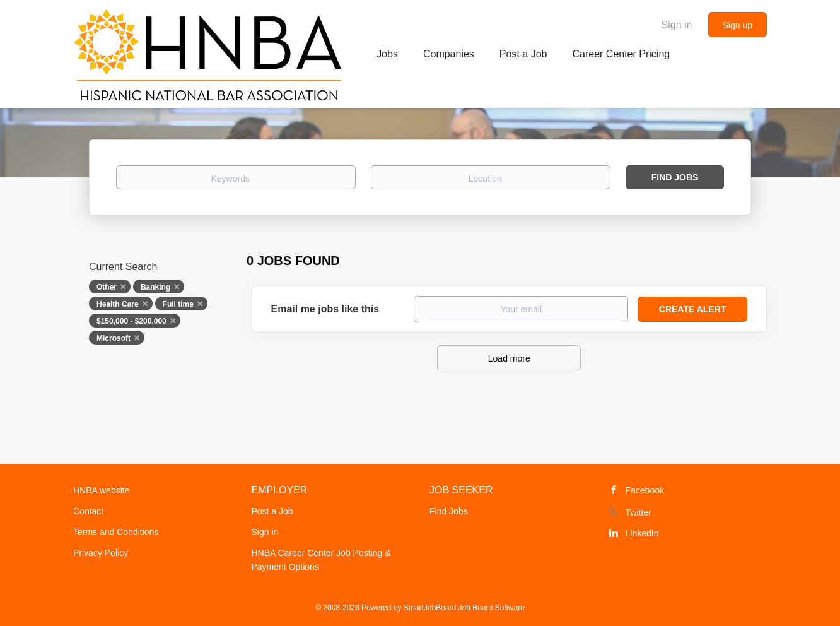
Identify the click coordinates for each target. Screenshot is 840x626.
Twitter (639, 512)
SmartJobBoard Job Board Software (464, 608)
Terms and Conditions (116, 532)
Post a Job (272, 511)
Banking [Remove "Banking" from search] (155, 287)
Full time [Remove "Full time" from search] (178, 304)
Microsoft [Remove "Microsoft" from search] (114, 338)
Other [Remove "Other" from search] (107, 287)
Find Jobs (675, 177)
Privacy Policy (101, 553)
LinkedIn (642, 533)
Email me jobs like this (325, 309)
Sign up (738, 25)
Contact (88, 511)
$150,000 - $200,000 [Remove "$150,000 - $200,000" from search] (131, 321)
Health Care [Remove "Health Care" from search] (118, 304)
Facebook (645, 490)
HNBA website (101, 490)
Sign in (677, 25)
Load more (509, 358)
